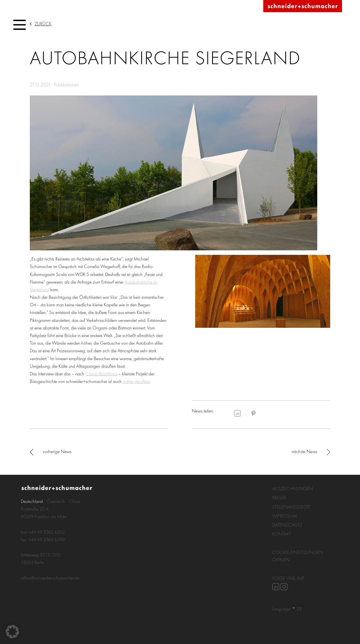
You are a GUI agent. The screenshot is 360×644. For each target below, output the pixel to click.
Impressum (284, 516)
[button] (12, 632)
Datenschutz (287, 525)
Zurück (43, 24)
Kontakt (282, 534)
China (74, 501)
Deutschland (32, 501)
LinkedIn (237, 413)
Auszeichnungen (292, 488)
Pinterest (253, 413)
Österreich (56, 501)
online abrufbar (136, 381)
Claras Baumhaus (101, 374)
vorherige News (57, 451)
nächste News (304, 451)
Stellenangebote (291, 507)
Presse (279, 497)
